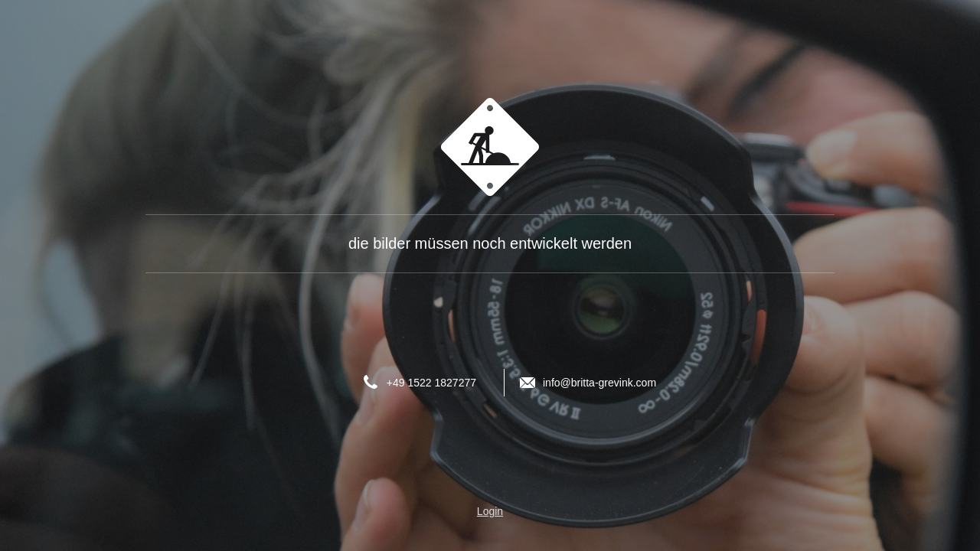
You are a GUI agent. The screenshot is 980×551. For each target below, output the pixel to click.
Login (490, 511)
